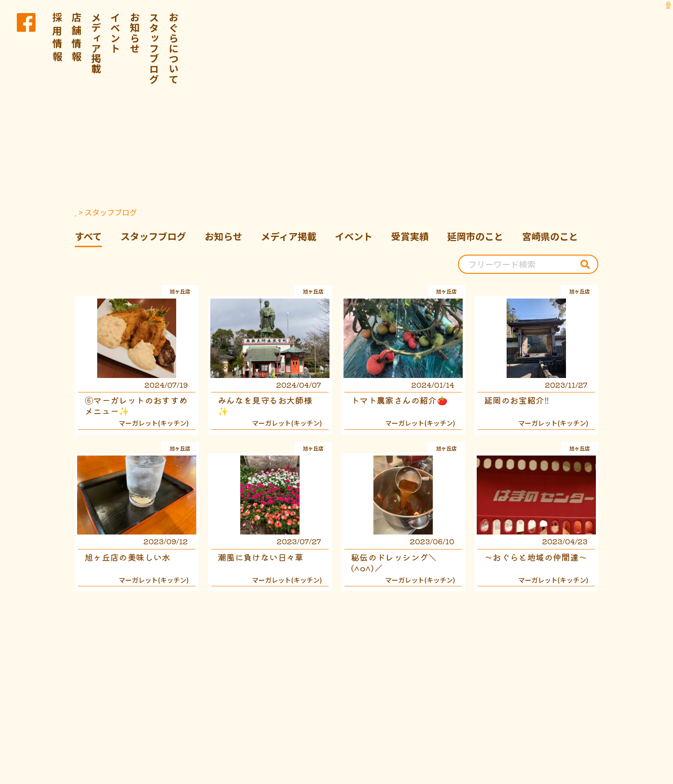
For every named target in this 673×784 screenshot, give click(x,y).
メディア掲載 (96, 43)
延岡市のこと (475, 236)
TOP (82, 212)
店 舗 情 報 (77, 37)
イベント (115, 33)
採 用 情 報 (57, 37)
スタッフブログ (154, 48)
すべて (88, 236)
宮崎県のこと (550, 236)
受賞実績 (410, 236)
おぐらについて (174, 48)
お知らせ (135, 33)
